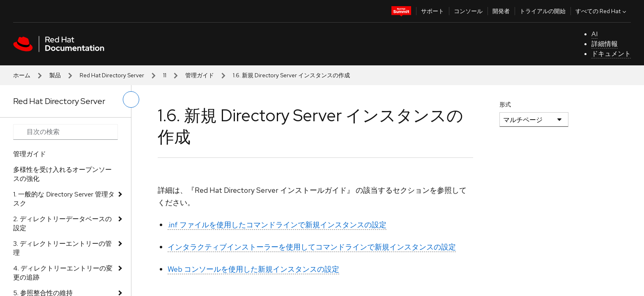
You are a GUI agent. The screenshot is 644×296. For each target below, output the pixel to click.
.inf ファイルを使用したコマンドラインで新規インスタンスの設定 (277, 225)
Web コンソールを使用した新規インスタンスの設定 (253, 269)
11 (165, 75)
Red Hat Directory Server (112, 75)
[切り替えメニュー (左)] (131, 99)
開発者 (501, 11)
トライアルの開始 (543, 11)
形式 (505, 104)
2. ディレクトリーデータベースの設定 (62, 223)
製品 (55, 75)
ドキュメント (611, 54)
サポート (432, 11)
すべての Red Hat (602, 11)
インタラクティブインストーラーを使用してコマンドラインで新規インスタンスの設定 (312, 247)
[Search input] (66, 132)
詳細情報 (605, 44)
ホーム (22, 75)
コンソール (468, 11)
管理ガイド (200, 75)
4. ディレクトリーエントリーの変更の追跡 (63, 273)
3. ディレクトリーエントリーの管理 (62, 248)
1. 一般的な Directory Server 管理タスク (64, 199)
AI (595, 34)
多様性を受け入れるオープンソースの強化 (62, 174)
